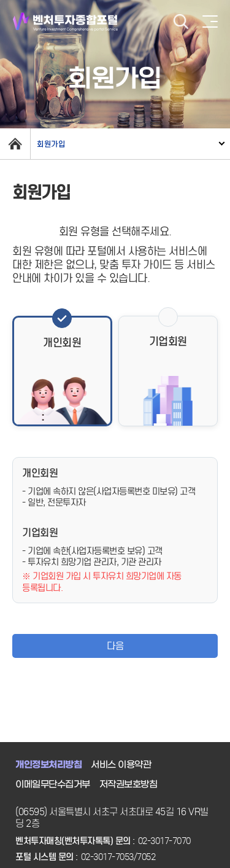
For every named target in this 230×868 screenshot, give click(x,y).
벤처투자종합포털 (65, 22)
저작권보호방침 (128, 784)
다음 (115, 646)
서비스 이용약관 (121, 765)
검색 (181, 22)
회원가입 (51, 144)
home (15, 144)
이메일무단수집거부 (53, 784)
